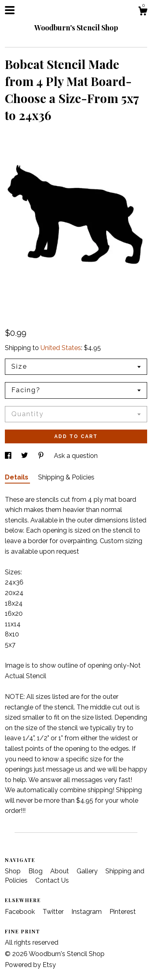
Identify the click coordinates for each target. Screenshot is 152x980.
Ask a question (76, 456)
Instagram (87, 912)
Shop (14, 871)
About (60, 871)
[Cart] (143, 12)
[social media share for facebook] (9, 456)
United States (61, 348)
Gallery (88, 871)
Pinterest (123, 912)
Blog (36, 871)
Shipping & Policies (66, 477)
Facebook (21, 912)
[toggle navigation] (10, 10)
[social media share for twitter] (25, 456)
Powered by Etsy (30, 965)
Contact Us (52, 880)
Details (17, 477)
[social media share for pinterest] (42, 456)
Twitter (54, 912)
